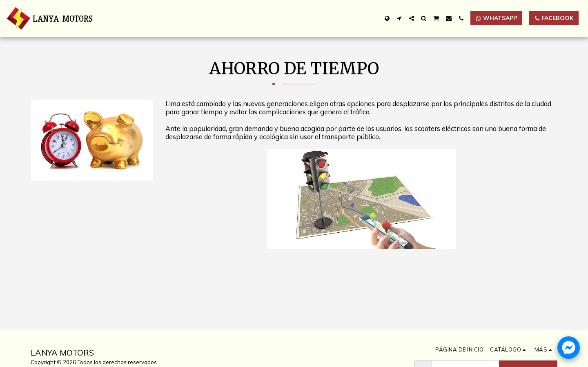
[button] (399, 18)
